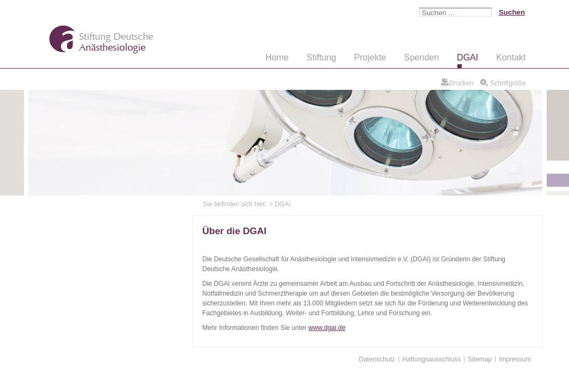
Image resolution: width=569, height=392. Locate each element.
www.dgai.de (327, 328)
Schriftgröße (507, 83)
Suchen (512, 12)
